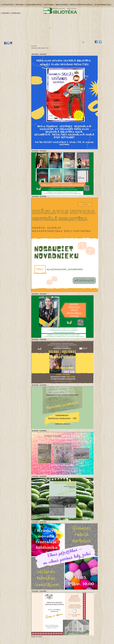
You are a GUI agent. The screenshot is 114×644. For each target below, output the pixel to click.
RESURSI (5, 13)
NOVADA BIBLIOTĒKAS (33, 5)
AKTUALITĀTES (7, 5)
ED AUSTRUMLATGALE (102, 5)
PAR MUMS (19, 5)
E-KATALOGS (15, 13)
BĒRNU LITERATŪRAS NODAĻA (81, 5)
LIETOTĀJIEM (48, 5)
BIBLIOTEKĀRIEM (61, 5)
